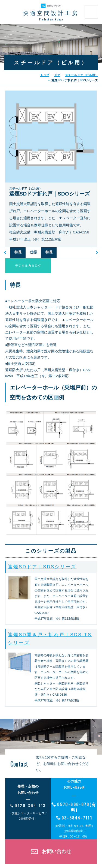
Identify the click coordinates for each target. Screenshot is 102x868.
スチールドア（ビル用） (81, 75)
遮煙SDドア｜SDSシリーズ (42, 567)
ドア (57, 75)
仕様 (33, 252)
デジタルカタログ (28, 266)
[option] (18, 253)
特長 (18, 252)
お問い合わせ (57, 851)
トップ (45, 75)
